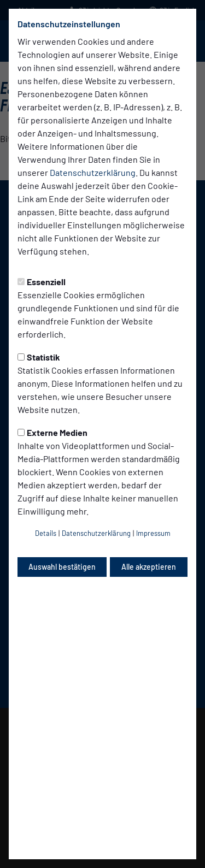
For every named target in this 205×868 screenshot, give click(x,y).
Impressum (153, 533)
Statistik (39, 357)
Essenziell (42, 282)
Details (46, 533)
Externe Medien (52, 432)
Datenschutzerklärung (93, 172)
